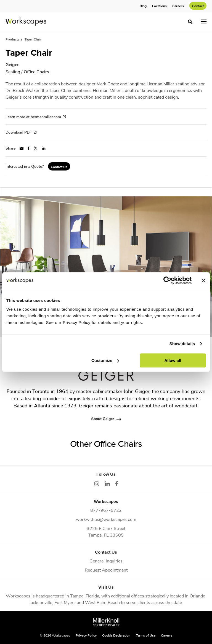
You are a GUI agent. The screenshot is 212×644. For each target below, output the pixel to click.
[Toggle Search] (190, 22)
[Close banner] (204, 280)
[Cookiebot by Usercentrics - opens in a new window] (167, 280)
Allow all (173, 360)
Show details (182, 344)
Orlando (198, 596)
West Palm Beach (102, 602)
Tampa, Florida (85, 596)
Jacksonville (41, 602)
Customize (105, 360)
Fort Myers (65, 602)
